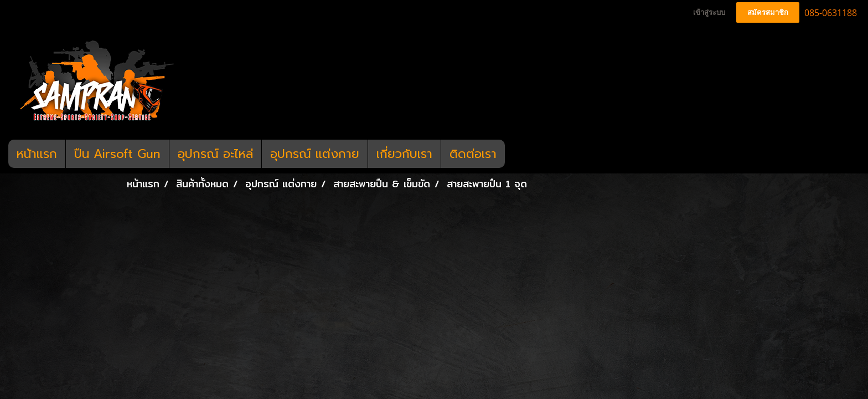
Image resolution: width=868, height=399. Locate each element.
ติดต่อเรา (473, 154)
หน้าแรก (37, 154)
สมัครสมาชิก (768, 12)
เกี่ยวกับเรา (404, 154)
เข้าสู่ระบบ (709, 12)
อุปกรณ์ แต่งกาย (315, 154)
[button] (515, 154)
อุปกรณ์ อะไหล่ (215, 154)
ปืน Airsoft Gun (117, 154)
